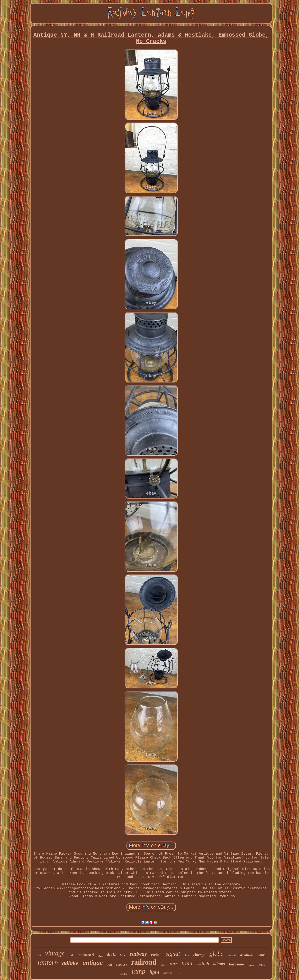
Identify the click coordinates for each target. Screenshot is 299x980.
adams (219, 964)
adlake (70, 963)
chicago (199, 955)
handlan (124, 974)
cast (163, 965)
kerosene (236, 964)
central (232, 955)
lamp (138, 971)
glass (100, 956)
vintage (55, 953)
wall (109, 965)
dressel (168, 973)
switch (203, 964)
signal (173, 954)
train (187, 963)
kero (180, 973)
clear (187, 955)
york (71, 955)
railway (138, 954)
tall (39, 955)
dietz (111, 954)
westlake (247, 955)
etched (156, 955)
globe (216, 953)
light (154, 972)
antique (93, 963)
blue (123, 955)
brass (262, 965)
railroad (144, 962)
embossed (86, 955)
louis (262, 955)
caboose (121, 965)
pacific (251, 965)
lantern (48, 962)
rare (174, 964)
